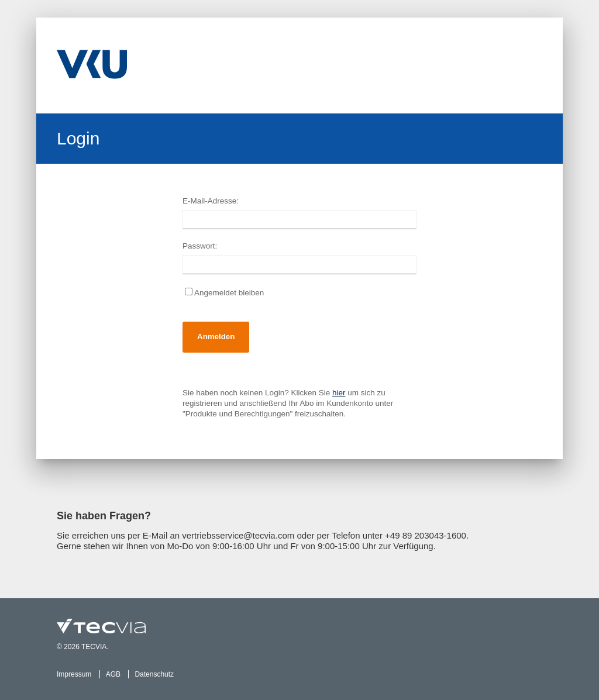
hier (339, 393)
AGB (113, 674)
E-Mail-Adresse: (211, 201)
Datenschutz (154, 674)
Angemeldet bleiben (224, 292)
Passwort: (200, 246)
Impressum (74, 674)
